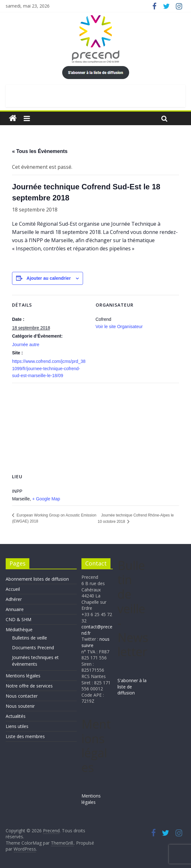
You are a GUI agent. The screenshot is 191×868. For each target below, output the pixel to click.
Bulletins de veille (30, 638)
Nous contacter (22, 696)
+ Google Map (46, 499)
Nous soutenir (20, 706)
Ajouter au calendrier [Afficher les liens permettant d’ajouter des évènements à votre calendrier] (49, 278)
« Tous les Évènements (40, 151)
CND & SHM (18, 619)
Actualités (16, 716)
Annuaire (15, 609)
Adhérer (14, 599)
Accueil (13, 589)
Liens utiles (17, 726)
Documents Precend (33, 648)
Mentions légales (23, 676)
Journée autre (26, 345)
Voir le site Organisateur (119, 327)
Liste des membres (25, 736)
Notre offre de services (29, 686)
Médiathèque (19, 630)
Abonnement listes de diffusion (37, 579)
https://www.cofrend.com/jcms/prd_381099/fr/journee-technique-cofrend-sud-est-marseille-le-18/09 (49, 368)
